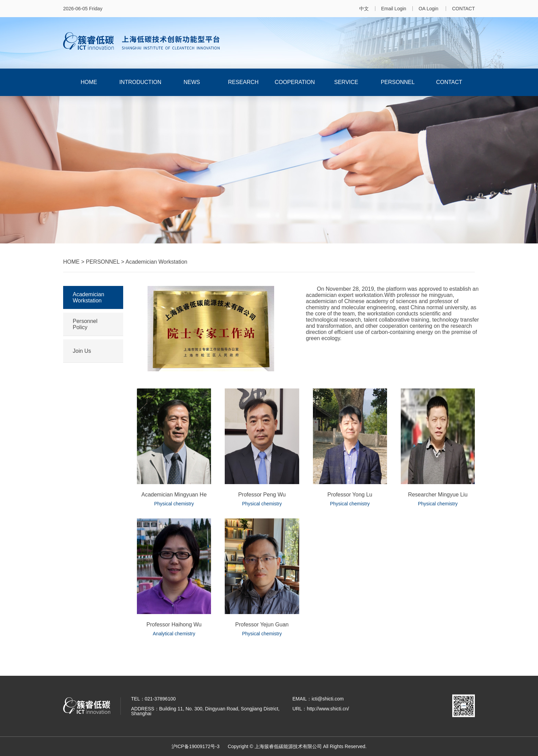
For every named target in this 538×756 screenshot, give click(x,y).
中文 (364, 9)
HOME (89, 82)
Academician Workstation (89, 297)
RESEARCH (243, 82)
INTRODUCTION (141, 82)
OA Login (429, 9)
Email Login (394, 9)
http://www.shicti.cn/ (328, 709)
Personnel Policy (85, 324)
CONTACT (463, 9)
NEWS (192, 82)
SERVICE (346, 82)
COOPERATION (295, 82)
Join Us (82, 351)
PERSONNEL (398, 82)
